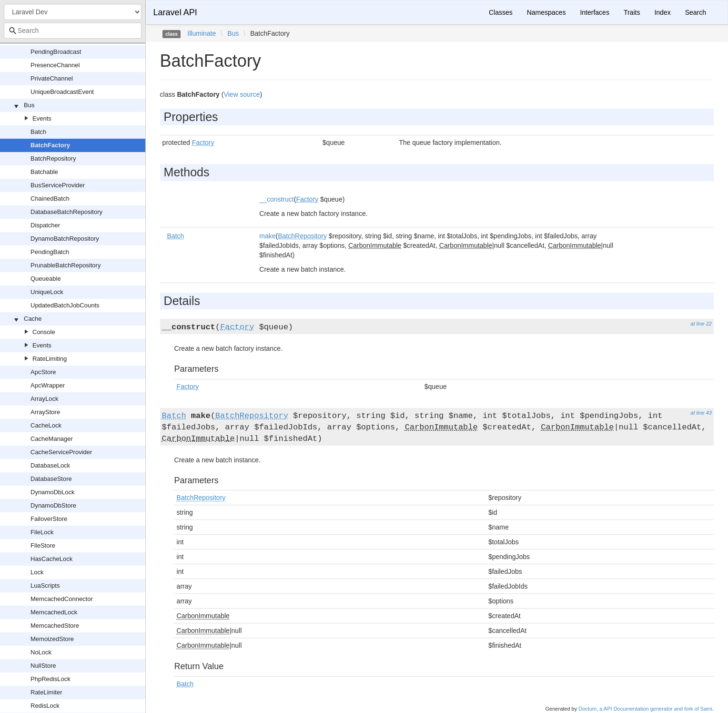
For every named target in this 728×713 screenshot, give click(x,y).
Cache (33, 319)
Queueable (46, 279)
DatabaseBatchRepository (66, 212)
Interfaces (594, 12)
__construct (276, 199)
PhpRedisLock (51, 679)
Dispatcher (45, 225)
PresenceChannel (55, 65)
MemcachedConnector (62, 599)
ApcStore (43, 372)
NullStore (43, 666)
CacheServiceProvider (61, 452)
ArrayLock (45, 399)
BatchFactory (50, 145)
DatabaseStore (51, 479)
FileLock (42, 532)
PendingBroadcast (56, 52)
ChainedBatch (50, 199)
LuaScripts (45, 586)
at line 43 (701, 413)
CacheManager (52, 439)
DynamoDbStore (53, 505)
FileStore (43, 545)
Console (44, 332)
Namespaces (546, 12)
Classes (501, 12)
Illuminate (202, 33)
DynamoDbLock (53, 492)
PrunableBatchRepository (66, 265)
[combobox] (73, 31)
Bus (29, 105)
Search (696, 12)
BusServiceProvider (58, 185)
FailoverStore (49, 519)
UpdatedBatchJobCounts (65, 305)
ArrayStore (45, 412)
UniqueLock (47, 292)
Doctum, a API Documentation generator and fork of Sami (645, 709)
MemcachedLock (54, 612)
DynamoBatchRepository (65, 239)
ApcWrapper (48, 385)
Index (662, 12)
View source (242, 94)
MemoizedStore (52, 639)
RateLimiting (50, 359)
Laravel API (175, 12)
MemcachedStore (55, 626)
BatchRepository (53, 158)
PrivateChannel (52, 78)
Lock (37, 572)
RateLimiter (46, 692)
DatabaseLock (50, 465)
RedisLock (45, 706)
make (267, 236)
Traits (632, 12)
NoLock (41, 652)
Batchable (44, 172)
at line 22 (701, 324)
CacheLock (46, 425)
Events (42, 118)
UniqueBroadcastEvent (62, 92)
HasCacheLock (51, 559)
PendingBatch (50, 252)
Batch (38, 132)
